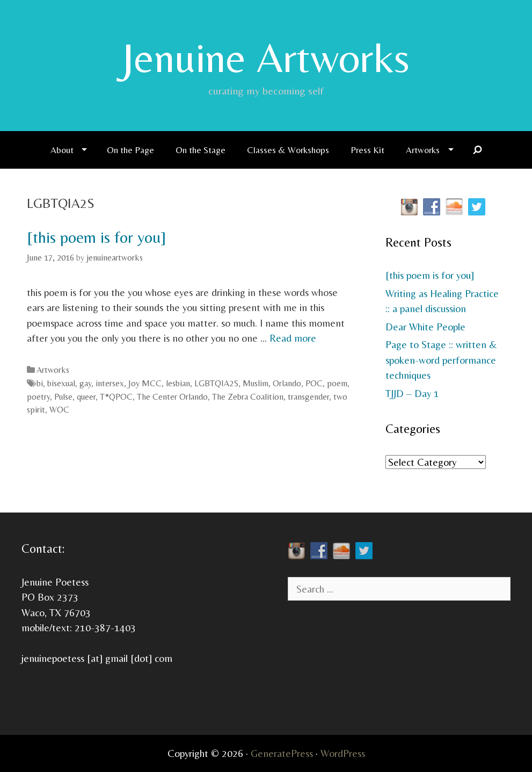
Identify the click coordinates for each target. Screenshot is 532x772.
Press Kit (367, 150)
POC (314, 383)
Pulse (63, 397)
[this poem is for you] (96, 237)
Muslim (256, 383)
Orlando (287, 383)
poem (337, 383)
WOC (59, 410)
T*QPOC (116, 397)
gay (85, 383)
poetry (38, 397)
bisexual (61, 383)
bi (40, 383)
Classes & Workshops (288, 150)
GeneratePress (282, 753)
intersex (110, 383)
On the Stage (201, 150)
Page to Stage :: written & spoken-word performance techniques (441, 360)
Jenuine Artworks (266, 57)
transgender (308, 397)
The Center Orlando (172, 397)
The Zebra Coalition (248, 397)
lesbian (178, 383)
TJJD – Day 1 (412, 393)
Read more (293, 338)
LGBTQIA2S (216, 383)
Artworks (423, 150)
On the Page (130, 150)
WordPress (343, 753)
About (62, 150)
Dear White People (425, 327)
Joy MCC (145, 383)
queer (86, 397)
